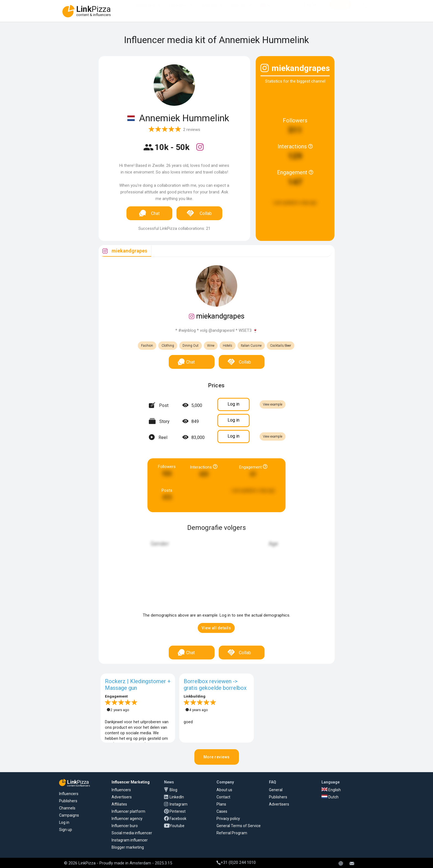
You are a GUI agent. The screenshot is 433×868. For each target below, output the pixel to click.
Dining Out (191, 346)
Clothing (168, 346)
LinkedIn (177, 797)
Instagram (179, 804)
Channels (67, 808)
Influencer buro (125, 826)
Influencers (179, 11)
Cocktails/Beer (281, 346)
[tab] (125, 251)
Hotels (228, 346)
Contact (223, 797)
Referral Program (232, 833)
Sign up (66, 830)
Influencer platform (128, 811)
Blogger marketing (128, 847)
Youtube (177, 826)
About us (224, 790)
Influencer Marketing (131, 782)
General (276, 790)
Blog (173, 790)
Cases (222, 811)
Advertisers (145, 11)
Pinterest (178, 811)
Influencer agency (127, 819)
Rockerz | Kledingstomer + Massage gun (138, 685)
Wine (211, 346)
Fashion (147, 346)
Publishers (68, 801)
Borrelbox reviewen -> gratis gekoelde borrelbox (215, 685)
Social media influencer (132, 833)
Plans (221, 804)
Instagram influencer (130, 840)
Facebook (178, 819)
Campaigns (69, 815)
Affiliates (210, 11)
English (331, 790)
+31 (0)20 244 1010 (236, 862)
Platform (239, 11)
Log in (64, 822)
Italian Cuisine (251, 346)
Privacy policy (228, 819)
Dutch (330, 797)
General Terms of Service (239, 826)
